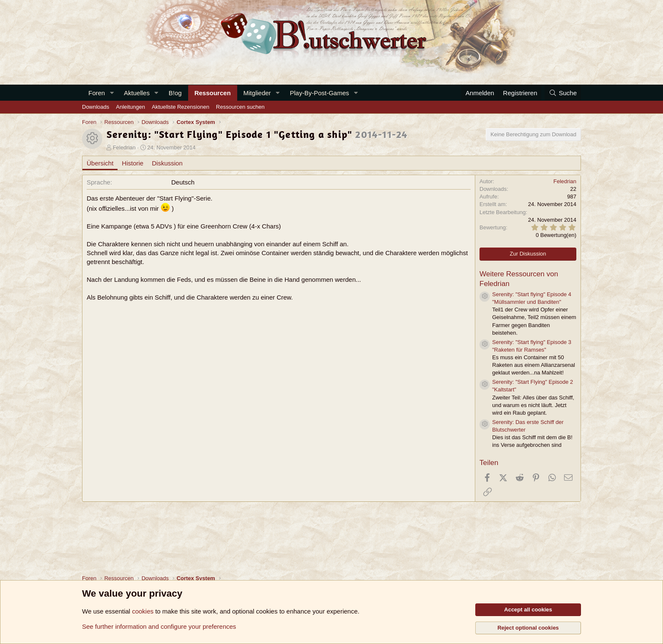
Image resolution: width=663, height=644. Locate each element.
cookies (143, 611)
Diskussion (167, 163)
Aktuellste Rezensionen (181, 107)
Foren (97, 93)
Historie (133, 163)
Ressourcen (213, 93)
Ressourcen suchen (240, 107)
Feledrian (124, 147)
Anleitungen (130, 107)
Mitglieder (257, 93)
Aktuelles (137, 93)
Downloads (96, 107)
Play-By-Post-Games (319, 93)
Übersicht (100, 163)
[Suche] (563, 93)
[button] (112, 93)
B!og (175, 93)
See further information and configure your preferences (159, 626)
